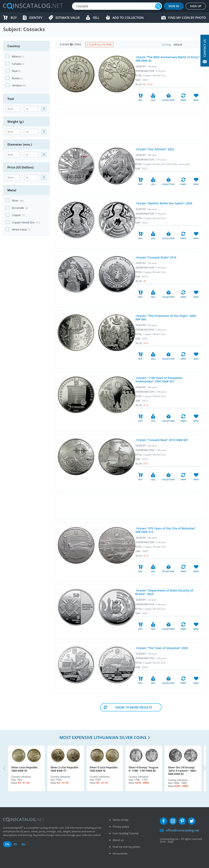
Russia (16, 78)
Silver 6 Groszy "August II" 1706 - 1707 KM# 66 (143, 769)
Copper (18, 215)
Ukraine (17, 85)
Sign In (174, 6)
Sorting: (184, 45)
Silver (18, 201)
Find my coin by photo (187, 18)
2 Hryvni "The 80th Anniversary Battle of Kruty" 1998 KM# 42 (167, 59)
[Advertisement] (131, 127)
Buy (14, 18)
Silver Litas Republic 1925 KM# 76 (24, 769)
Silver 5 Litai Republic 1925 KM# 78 (104, 769)
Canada (16, 64)
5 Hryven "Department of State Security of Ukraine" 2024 (163, 592)
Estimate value (68, 18)
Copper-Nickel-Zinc (26, 222)
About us (118, 840)
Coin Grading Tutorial (126, 833)
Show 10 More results (134, 707)
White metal (21, 230)
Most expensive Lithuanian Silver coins (103, 737)
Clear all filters (99, 45)
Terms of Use (121, 820)
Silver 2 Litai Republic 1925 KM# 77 (64, 769)
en (7, 844)
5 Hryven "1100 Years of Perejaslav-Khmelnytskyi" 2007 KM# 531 (158, 380)
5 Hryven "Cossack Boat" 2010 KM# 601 (161, 440)
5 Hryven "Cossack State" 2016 (155, 257)
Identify (36, 18)
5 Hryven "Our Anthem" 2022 (154, 149)
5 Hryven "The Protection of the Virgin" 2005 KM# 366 (165, 318)
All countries (120, 854)
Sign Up (196, 6)
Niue (15, 71)
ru (23, 844)
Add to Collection (128, 18)
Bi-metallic (20, 208)
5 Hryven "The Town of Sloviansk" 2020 (161, 648)
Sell (96, 18)
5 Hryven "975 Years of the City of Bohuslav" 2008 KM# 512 (165, 530)
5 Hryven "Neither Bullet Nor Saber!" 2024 (163, 203)
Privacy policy (121, 827)
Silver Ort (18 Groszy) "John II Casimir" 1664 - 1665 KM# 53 (182, 771)
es (15, 844)
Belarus (16, 56)
